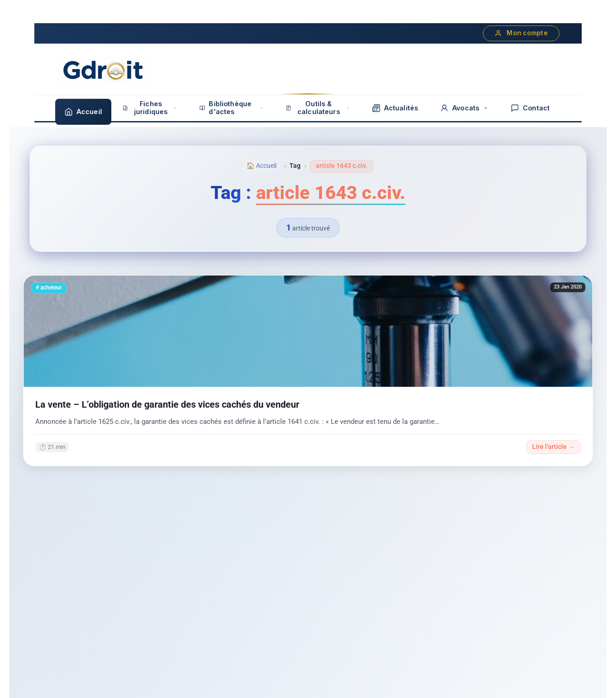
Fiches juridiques (150, 108)
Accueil (83, 112)
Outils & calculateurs (318, 108)
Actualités (395, 108)
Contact (530, 108)
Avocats (464, 108)
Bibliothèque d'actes (231, 108)
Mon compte (521, 33)
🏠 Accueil (261, 166)
